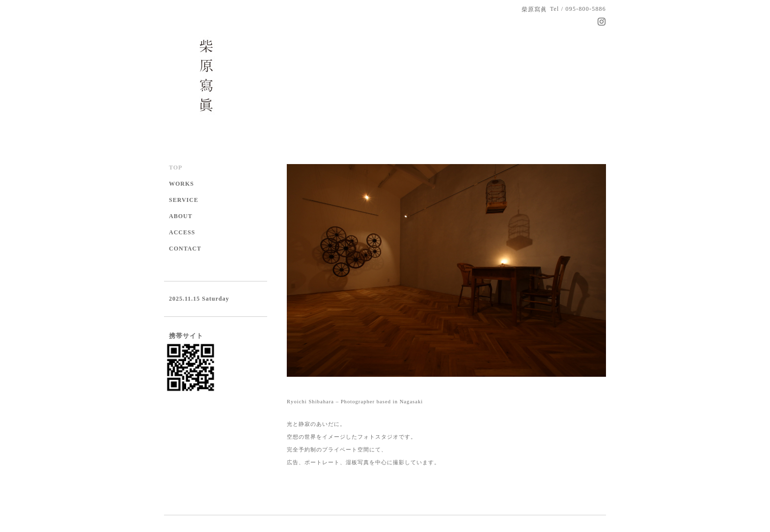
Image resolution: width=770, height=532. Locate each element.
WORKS (181, 184)
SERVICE (184, 200)
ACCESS (182, 232)
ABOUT (181, 216)
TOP (176, 168)
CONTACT (185, 249)
